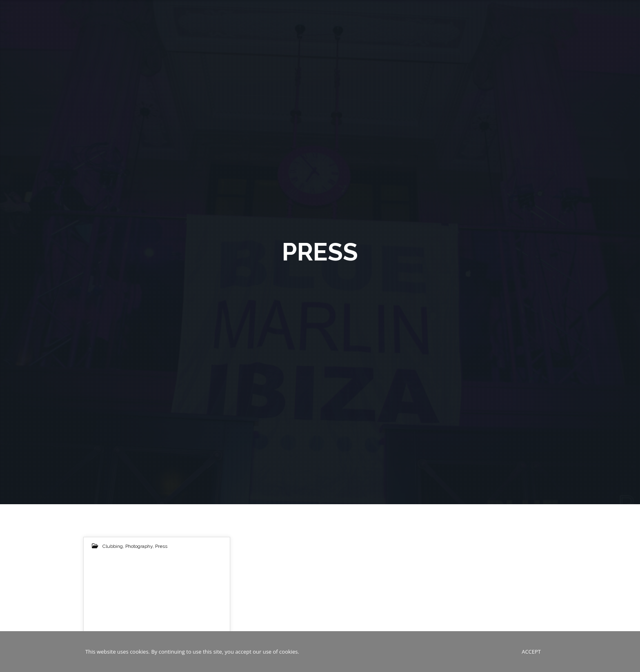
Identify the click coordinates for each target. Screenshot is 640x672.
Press (161, 546)
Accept (531, 652)
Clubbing (113, 546)
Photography (139, 546)
